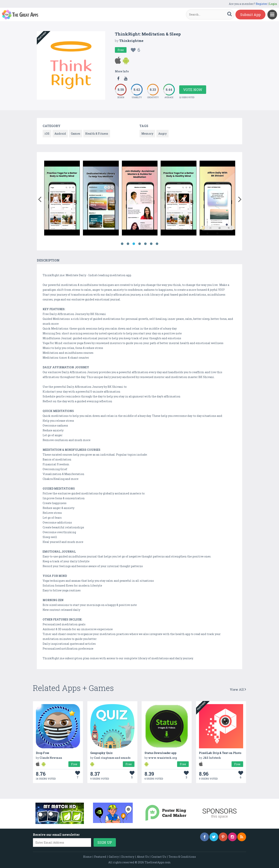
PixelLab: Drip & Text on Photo (220, 753)
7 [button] (157, 244)
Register (262, 4)
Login (273, 4)
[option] (62, 197)
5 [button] (145, 244)
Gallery (114, 857)
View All (238, 689)
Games (76, 134)
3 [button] (134, 244)
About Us (143, 857)
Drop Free (42, 753)
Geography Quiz (101, 753)
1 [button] (122, 244)
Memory (147, 134)
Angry (162, 134)
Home (87, 857)
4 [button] (139, 244)
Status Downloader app (160, 753)
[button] (40, 198)
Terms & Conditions (182, 857)
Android (60, 134)
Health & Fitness (97, 134)
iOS (47, 134)
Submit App (250, 15)
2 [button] (128, 244)
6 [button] (151, 244)
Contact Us (159, 857)
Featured (100, 857)
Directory (128, 857)
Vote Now (193, 90)
